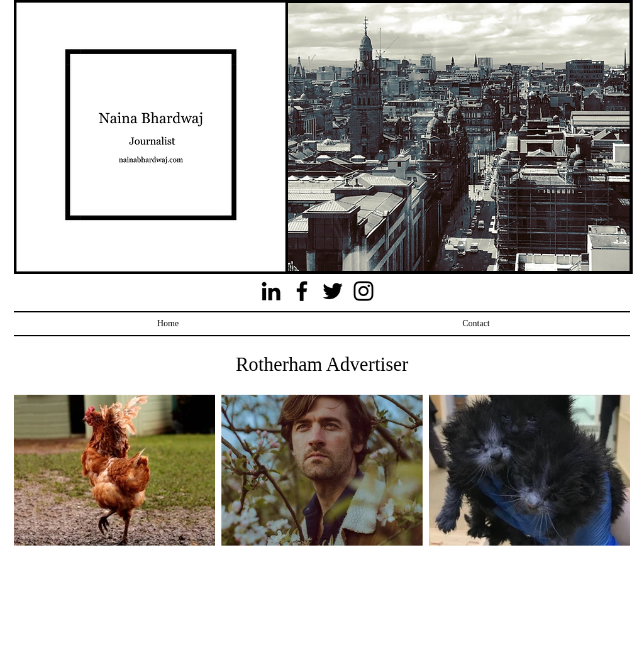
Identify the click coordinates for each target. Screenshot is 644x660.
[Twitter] (333, 291)
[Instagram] (364, 291)
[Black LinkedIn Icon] (271, 291)
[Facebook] (302, 291)
